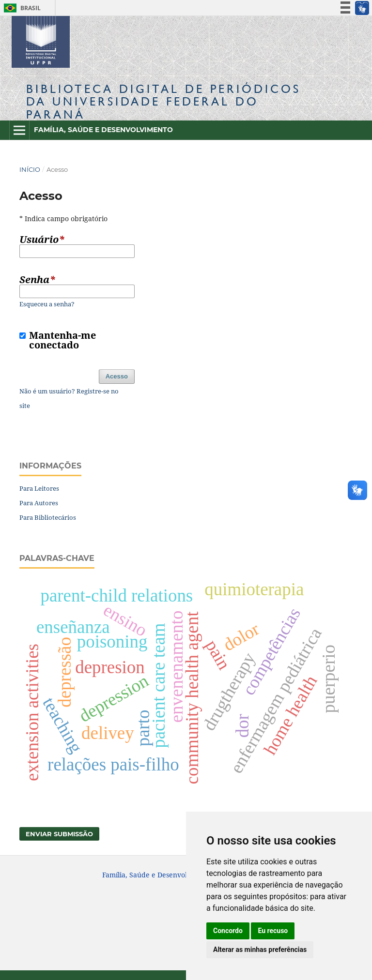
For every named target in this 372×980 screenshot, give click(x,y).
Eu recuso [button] (273, 931)
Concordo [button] (228, 931)
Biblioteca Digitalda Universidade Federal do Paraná (163, 101)
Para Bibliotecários (48, 517)
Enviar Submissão (59, 834)
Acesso (117, 376)
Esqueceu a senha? (47, 304)
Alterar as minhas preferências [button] (260, 950)
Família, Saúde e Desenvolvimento (103, 130)
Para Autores (39, 503)
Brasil (21, 8)
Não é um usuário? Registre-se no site (69, 398)
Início (30, 169)
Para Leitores (39, 488)
